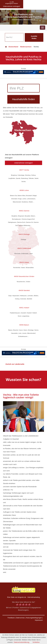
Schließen (36, 642)
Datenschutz (20, 618)
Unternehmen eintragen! (23, 163)
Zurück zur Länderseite (15, 364)
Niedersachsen (26, 47)
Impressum (39, 620)
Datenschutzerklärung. (22, 642)
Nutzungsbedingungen (34, 618)
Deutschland (11, 47)
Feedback (11, 618)
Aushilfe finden (34, 37)
